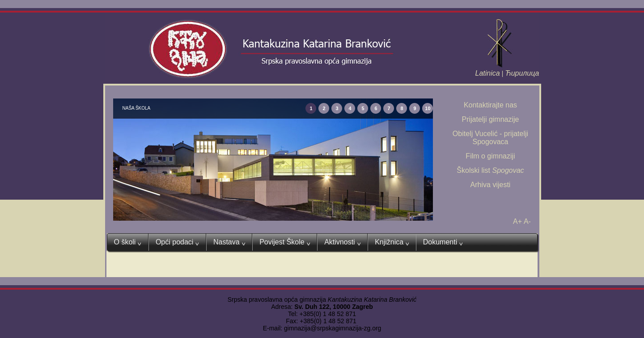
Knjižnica (392, 242)
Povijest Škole (285, 242)
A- (527, 221)
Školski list (490, 170)
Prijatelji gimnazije (490, 119)
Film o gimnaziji (490, 156)
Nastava (229, 242)
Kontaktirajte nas (490, 105)
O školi (128, 242)
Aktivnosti (342, 242)
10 (428, 108)
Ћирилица (522, 73)
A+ (517, 221)
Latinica (488, 73)
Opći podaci (177, 242)
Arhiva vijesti (491, 185)
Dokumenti (443, 242)
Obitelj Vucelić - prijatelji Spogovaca (490, 138)
